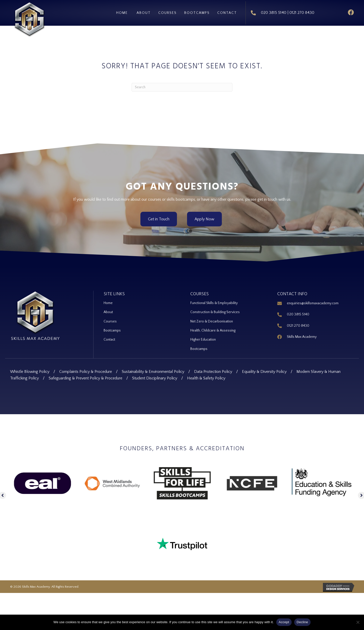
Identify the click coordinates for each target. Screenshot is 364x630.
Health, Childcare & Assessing (213, 329)
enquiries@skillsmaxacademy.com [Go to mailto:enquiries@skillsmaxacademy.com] (313, 301)
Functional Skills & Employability (214, 301)
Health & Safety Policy (206, 377)
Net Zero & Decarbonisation (212, 319)
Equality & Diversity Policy (264, 371)
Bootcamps (112, 329)
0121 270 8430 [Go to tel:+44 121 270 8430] (298, 323)
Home (109, 301)
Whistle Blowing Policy (30, 371)
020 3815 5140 (273, 11)
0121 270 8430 (302, 11)
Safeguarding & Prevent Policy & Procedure (85, 377)
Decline (302, 622)
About (108, 310)
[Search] (182, 84)
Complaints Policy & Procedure (86, 371)
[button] (350, 12)
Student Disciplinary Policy (155, 377)
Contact (109, 338)
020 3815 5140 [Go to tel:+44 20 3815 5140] (298, 312)
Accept (284, 622)
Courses (110, 319)
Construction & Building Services (215, 310)
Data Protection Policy (213, 371)
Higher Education (203, 338)
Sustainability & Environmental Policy (153, 371)
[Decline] (358, 622)
